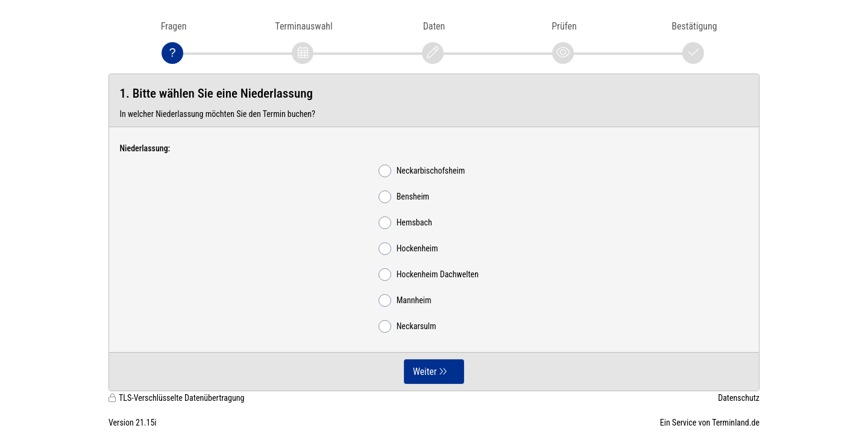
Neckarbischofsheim (422, 171)
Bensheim (404, 197)
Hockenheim (408, 249)
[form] (434, 232)
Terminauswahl (303, 26)
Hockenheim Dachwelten (429, 275)
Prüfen (564, 26)
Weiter (425, 372)
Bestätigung (694, 26)
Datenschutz (739, 398)
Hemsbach (405, 223)
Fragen (174, 26)
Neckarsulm (407, 326)
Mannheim (405, 300)
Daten (434, 26)
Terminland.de (736, 423)
